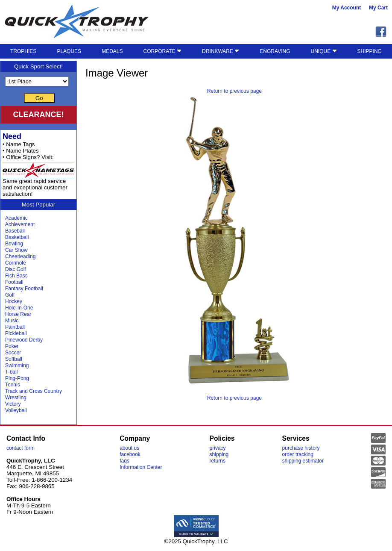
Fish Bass (16, 276)
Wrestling (16, 398)
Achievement (20, 224)
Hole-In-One (19, 308)
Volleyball (16, 410)
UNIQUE (324, 51)
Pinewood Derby (24, 340)
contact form (20, 448)
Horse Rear (18, 314)
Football (14, 282)
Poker (12, 346)
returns (218, 461)
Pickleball (16, 333)
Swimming (17, 365)
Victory (13, 404)
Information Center (141, 467)
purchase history (301, 448)
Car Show (16, 250)
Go (39, 98)
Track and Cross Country (34, 391)
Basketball (17, 237)
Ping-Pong (17, 378)
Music (12, 321)
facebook (130, 454)
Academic (16, 218)
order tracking (298, 454)
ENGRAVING (275, 51)
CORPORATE (162, 51)
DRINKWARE (221, 51)
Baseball (15, 231)
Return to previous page (234, 91)
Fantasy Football (24, 289)
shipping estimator (303, 461)
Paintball (15, 327)
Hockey (14, 301)
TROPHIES (23, 51)
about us (129, 448)
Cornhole (16, 263)
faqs (124, 461)
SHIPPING (370, 51)
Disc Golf (16, 269)
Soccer (13, 353)
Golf (10, 295)
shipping (219, 454)
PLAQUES (69, 51)
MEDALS (112, 51)
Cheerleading (20, 256)
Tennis (13, 385)
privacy (218, 448)
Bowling (14, 244)
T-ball (11, 372)
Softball (14, 359)
